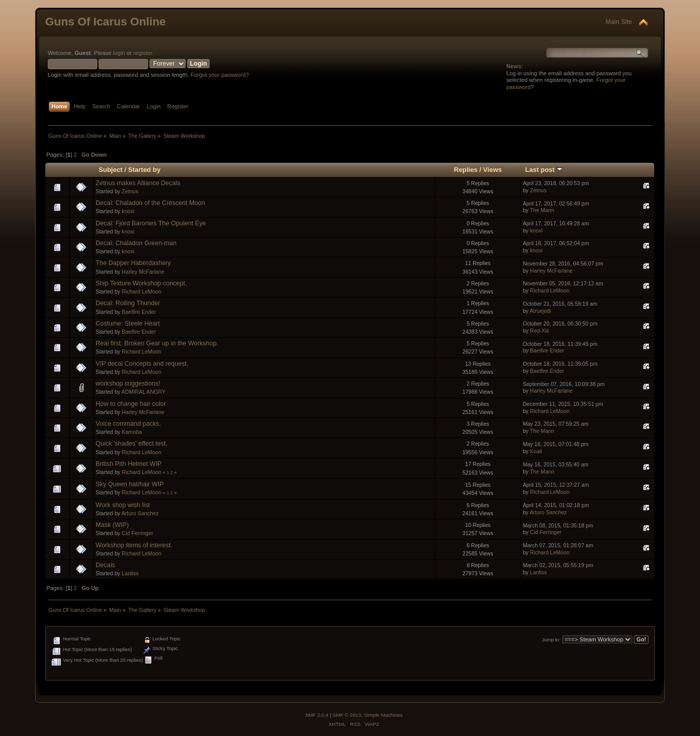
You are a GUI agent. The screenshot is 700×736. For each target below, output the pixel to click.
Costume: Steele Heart (128, 323)
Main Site (619, 22)
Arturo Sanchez (140, 513)
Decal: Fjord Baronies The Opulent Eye (151, 223)
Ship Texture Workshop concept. (141, 283)
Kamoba (132, 432)
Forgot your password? (220, 75)
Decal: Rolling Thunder (128, 303)
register (143, 53)
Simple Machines (383, 715)
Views (493, 170)
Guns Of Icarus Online (106, 22)
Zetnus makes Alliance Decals (138, 183)
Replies (465, 170)
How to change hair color (131, 404)
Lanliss (130, 573)
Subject (111, 170)
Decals (105, 565)
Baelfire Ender (139, 312)
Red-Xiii (539, 331)
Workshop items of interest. (134, 545)
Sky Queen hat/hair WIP (130, 484)
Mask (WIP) (112, 525)
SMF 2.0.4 (317, 715)
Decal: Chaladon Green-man (136, 243)
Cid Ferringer (137, 533)
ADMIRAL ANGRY (144, 392)
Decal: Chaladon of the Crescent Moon (150, 203)
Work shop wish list (123, 505)
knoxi (128, 211)
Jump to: (551, 640)
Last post (544, 170)
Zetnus (130, 191)
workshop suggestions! (128, 384)
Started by (144, 170)
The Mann (542, 210)
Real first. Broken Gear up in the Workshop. (157, 343)
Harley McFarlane (143, 272)
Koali (536, 451)
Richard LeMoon (141, 291)
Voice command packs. (128, 424)
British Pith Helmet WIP (129, 464)
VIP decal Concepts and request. (142, 364)
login (119, 53)
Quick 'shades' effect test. (132, 444)
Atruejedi (540, 311)
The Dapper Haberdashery (133, 263)
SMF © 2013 (347, 715)
